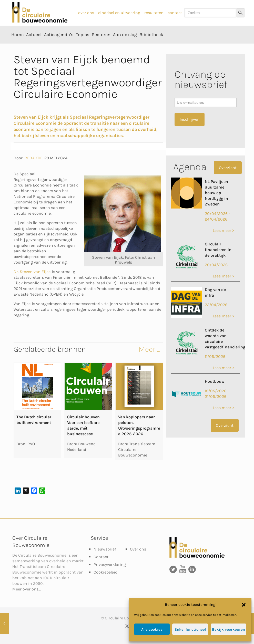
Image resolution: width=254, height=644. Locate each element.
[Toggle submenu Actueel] (34, 46)
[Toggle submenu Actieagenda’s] (59, 46)
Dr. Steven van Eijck (32, 272)
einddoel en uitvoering (119, 13)
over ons (86, 13)
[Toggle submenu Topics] (83, 46)
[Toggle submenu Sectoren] (101, 46)
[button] (244, 605)
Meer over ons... (27, 589)
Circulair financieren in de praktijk (218, 250)
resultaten (154, 13)
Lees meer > (223, 230)
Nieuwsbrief (105, 549)
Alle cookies (152, 629)
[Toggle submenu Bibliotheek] (151, 46)
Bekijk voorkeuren (228, 629)
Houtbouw (215, 381)
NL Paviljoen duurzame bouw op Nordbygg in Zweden (216, 193)
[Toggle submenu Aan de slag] (125, 46)
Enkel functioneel (190, 629)
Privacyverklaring (110, 564)
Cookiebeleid (105, 572)
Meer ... (149, 349)
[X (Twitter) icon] (127, 626)
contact (175, 13)
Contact (101, 557)
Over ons (138, 549)
